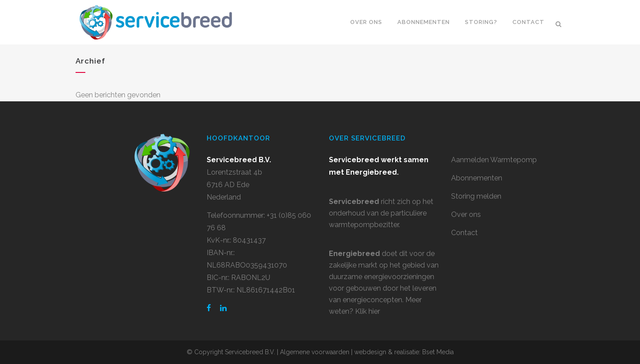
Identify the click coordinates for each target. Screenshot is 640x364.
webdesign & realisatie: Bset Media (404, 352)
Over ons (466, 214)
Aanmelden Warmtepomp (494, 160)
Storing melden (476, 196)
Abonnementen (477, 178)
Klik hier (368, 311)
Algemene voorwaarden (315, 352)
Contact (464, 233)
